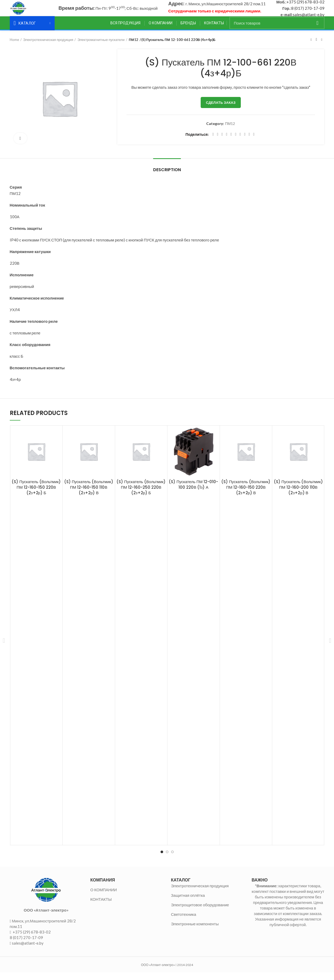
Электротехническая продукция (48, 47)
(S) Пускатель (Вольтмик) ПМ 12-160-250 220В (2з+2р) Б (141, 495)
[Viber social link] (254, 142)
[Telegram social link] (249, 142)
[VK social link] (245, 142)
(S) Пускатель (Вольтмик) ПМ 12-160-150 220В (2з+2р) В (246, 495)
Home (14, 47)
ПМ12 (134, 47)
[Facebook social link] (213, 142)
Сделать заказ (221, 110)
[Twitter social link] (218, 142)
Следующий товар (322, 47)
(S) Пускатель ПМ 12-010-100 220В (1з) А (193, 492)
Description (167, 177)
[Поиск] (277, 31)
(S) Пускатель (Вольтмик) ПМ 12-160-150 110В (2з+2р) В (89, 495)
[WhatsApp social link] (240, 142)
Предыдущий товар (311, 47)
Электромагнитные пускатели (101, 47)
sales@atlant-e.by (309, 18)
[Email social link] (222, 142)
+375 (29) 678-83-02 (305, 6)
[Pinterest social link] (227, 142)
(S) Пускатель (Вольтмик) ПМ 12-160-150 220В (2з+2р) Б (36, 495)
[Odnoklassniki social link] (236, 142)
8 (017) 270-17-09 (308, 12)
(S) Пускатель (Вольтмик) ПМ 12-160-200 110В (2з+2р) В (298, 495)
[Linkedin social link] (231, 142)
